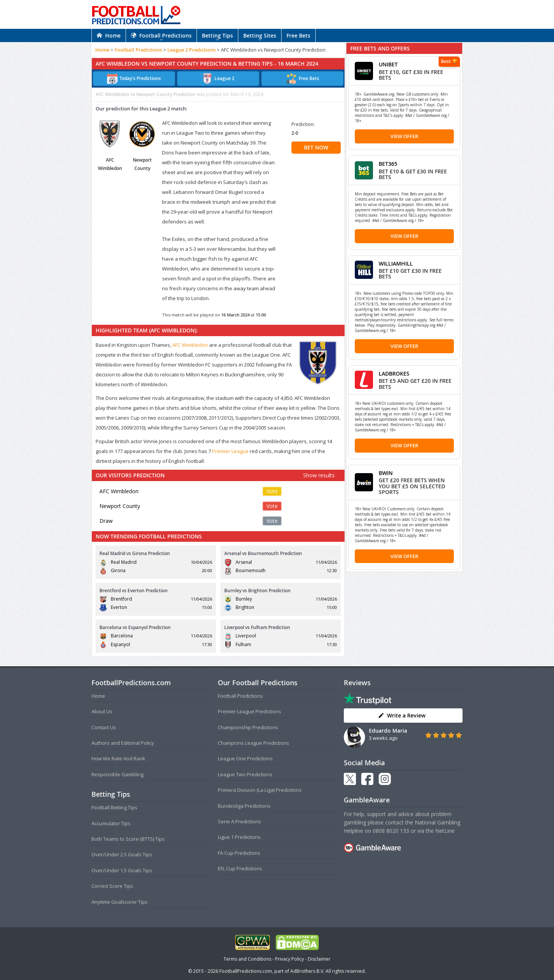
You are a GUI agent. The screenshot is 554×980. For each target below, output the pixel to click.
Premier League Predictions (249, 711)
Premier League (230, 451)
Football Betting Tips (114, 807)
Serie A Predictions (239, 821)
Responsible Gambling (117, 774)
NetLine (445, 831)
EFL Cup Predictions (240, 868)
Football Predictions (161, 35)
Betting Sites (260, 35)
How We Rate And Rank (118, 758)
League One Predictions (245, 758)
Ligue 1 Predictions (239, 837)
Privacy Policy (290, 959)
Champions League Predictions (253, 743)
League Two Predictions (245, 774)
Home (109, 35)
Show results (319, 475)
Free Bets (298, 35)
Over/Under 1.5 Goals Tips (122, 870)
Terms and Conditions (247, 959)
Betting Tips (217, 35)
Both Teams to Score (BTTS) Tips (128, 839)
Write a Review (402, 715)
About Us (102, 711)
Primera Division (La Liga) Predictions (260, 790)
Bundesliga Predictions (244, 806)
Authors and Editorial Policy (123, 743)
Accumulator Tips (111, 823)
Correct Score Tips (112, 886)
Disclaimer (319, 959)
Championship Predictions (248, 727)
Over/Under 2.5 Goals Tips (122, 854)
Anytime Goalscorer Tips (120, 902)
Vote (272, 491)
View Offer (404, 136)
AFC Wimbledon (190, 345)
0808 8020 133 (391, 831)
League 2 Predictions (191, 50)
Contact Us (104, 727)
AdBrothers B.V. (307, 971)
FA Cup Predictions (239, 853)
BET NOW (316, 147)
